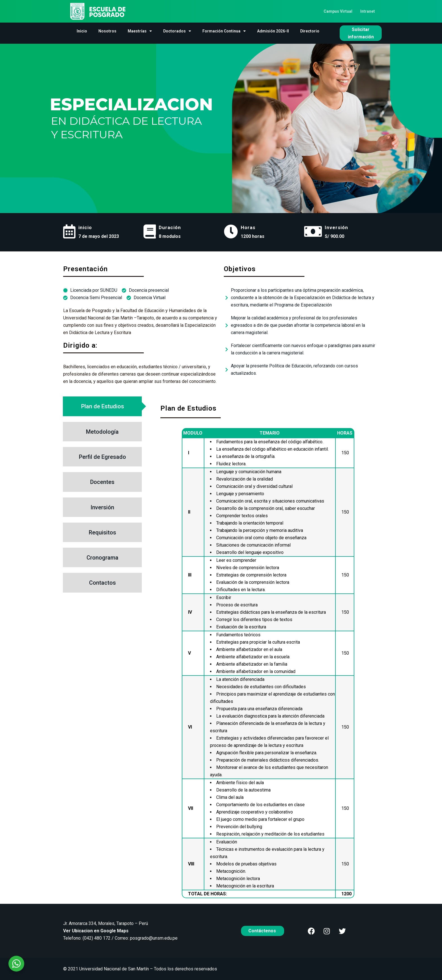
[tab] (102, 406)
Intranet (368, 11)
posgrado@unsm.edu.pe (154, 938)
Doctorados (177, 31)
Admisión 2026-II (273, 31)
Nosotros (107, 31)
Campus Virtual (338, 11)
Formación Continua (224, 31)
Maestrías (140, 31)
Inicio (82, 31)
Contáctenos (263, 931)
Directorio (310, 31)
